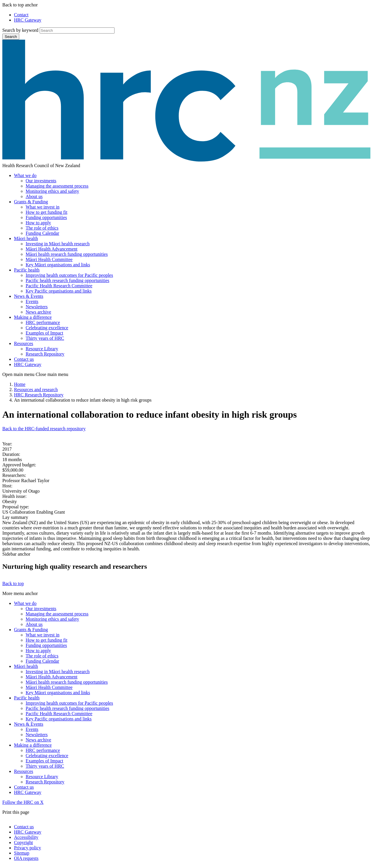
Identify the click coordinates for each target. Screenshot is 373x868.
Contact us (24, 359)
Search (11, 37)
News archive (38, 312)
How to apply (38, 223)
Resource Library (42, 349)
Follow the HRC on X (23, 802)
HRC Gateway (28, 20)
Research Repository (45, 354)
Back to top (13, 583)
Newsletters (37, 307)
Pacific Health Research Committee (59, 286)
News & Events (29, 296)
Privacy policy (28, 848)
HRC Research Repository (39, 395)
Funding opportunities (46, 217)
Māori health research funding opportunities (67, 254)
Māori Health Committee (49, 259)
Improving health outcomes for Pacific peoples (69, 275)
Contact (21, 15)
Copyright (23, 842)
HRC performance (43, 322)
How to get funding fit (46, 212)
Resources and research (36, 390)
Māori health (26, 238)
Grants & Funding (31, 202)
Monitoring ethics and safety (52, 191)
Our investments (41, 181)
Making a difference (33, 317)
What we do (25, 175)
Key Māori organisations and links (58, 265)
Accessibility (26, 837)
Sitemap (22, 853)
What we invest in (43, 207)
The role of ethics (42, 228)
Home (20, 384)
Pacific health (27, 270)
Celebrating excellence (47, 328)
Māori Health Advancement (52, 249)
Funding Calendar (42, 233)
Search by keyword (20, 30)
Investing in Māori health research (58, 244)
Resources (24, 343)
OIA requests (26, 858)
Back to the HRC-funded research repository (44, 429)
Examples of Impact (44, 333)
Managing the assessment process (57, 186)
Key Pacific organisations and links (59, 291)
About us (34, 196)
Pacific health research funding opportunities (67, 280)
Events (32, 301)
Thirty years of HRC (45, 338)
